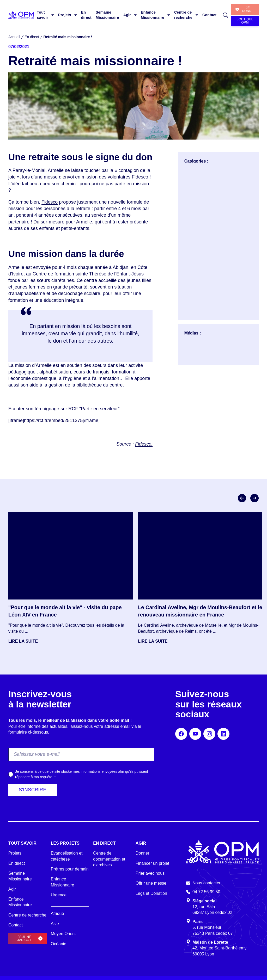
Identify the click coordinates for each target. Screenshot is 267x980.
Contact (210, 15)
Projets (65, 15)
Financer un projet (152, 863)
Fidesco (50, 202)
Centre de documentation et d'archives (109, 859)
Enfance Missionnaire (153, 15)
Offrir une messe (151, 883)
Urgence (59, 895)
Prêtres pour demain (70, 869)
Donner (142, 853)
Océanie (59, 944)
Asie (55, 924)
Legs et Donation (151, 893)
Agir (127, 15)
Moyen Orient (63, 934)
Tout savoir (42, 15)
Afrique (57, 913)
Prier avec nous (150, 873)
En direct (86, 15)
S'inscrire (33, 790)
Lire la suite (23, 641)
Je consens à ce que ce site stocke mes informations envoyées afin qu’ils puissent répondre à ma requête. (82, 774)
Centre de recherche (183, 15)
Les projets (65, 843)
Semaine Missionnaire (107, 15)
